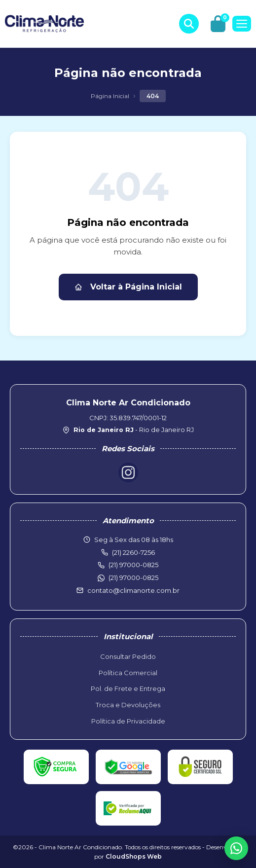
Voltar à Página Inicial (128, 287)
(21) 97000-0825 (133, 578)
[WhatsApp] (236, 848)
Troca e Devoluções (128, 705)
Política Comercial (128, 673)
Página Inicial (110, 96)
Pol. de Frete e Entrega (128, 688)
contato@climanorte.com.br (133, 590)
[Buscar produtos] (189, 24)
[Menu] (242, 24)
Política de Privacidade (128, 721)
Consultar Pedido (128, 656)
